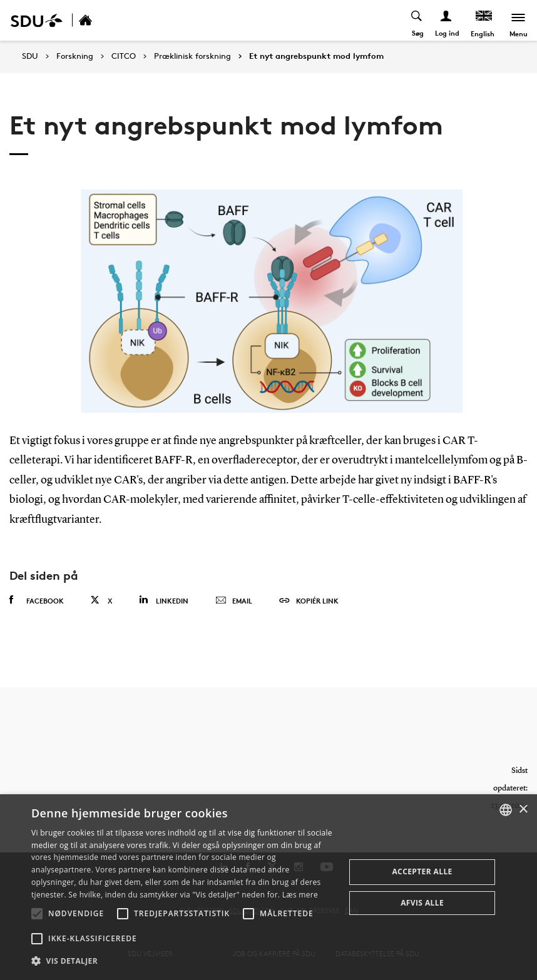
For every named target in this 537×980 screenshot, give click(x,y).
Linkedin (164, 600)
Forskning (75, 56)
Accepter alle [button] (422, 871)
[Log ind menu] (447, 20)
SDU (30, 56)
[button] (37, 914)
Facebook (37, 600)
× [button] (523, 810)
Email (234, 601)
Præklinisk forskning (192, 56)
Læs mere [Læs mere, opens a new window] (300, 895)
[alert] (268, 887)
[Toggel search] (417, 20)
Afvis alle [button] (422, 903)
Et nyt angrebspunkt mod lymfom (316, 56)
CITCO (124, 56)
